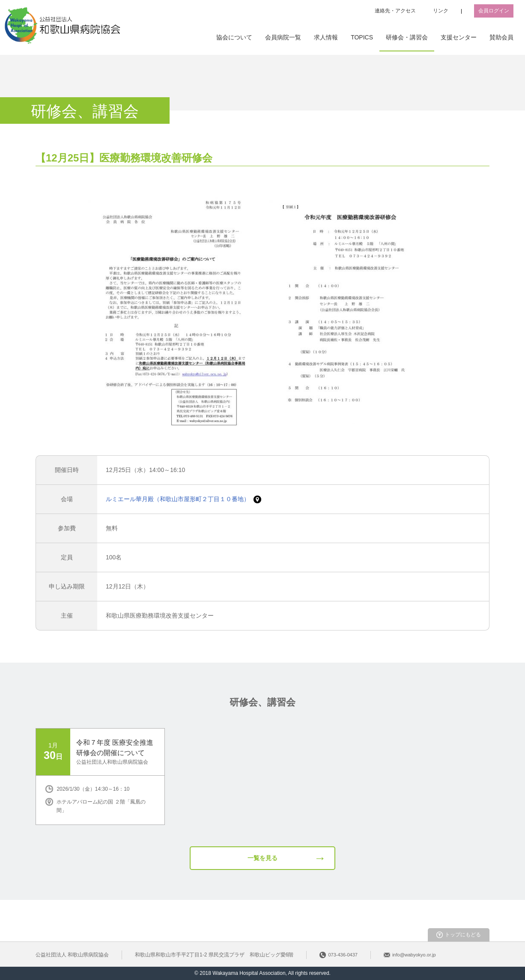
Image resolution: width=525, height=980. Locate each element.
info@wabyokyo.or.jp (414, 955)
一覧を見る (262, 858)
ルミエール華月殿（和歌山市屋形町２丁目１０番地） (179, 499)
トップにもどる (463, 935)
